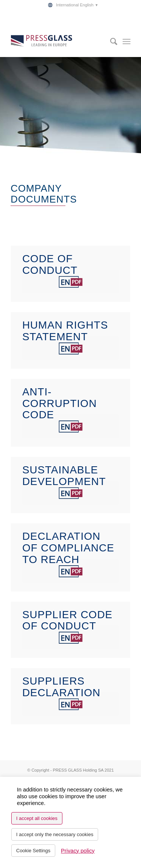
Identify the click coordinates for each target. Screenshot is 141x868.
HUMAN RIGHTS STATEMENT (65, 331)
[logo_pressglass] (58, 42)
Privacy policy (78, 851)
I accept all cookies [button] (37, 818)
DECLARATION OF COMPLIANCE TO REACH (68, 548)
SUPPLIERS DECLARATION (61, 687)
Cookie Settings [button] (33, 851)
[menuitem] (72, 5)
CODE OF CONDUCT (50, 264)
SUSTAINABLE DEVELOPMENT (64, 476)
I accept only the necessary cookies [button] (55, 834)
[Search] (110, 42)
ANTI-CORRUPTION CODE (59, 403)
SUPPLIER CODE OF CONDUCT (67, 620)
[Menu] (127, 42)
